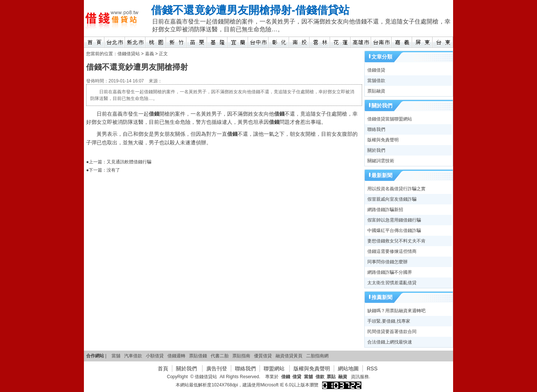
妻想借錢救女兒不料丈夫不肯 (396, 241)
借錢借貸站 (322, 10)
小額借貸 (155, 356)
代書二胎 (220, 356)
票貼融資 (376, 91)
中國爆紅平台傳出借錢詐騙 (394, 231)
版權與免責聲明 (383, 140)
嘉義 (150, 54)
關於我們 (376, 150)
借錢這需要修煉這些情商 (392, 251)
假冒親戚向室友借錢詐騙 (392, 199)
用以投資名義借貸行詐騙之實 (396, 189)
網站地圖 (348, 369)
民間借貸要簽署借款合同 (392, 332)
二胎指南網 (317, 356)
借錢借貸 (376, 70)
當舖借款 (376, 81)
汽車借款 (133, 356)
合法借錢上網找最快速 (390, 342)
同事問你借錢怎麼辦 (387, 262)
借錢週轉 (176, 356)
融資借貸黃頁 (289, 356)
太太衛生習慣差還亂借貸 (392, 283)
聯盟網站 (275, 369)
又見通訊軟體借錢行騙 (129, 162)
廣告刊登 (217, 369)
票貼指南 (241, 356)
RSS (372, 369)
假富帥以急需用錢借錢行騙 (394, 220)
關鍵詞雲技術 (381, 161)
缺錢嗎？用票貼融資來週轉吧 (396, 311)
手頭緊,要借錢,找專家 (389, 321)
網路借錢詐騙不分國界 (390, 272)
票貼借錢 (198, 356)
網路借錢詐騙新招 (385, 210)
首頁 (163, 369)
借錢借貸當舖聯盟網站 (390, 119)
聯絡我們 (376, 129)
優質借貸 (263, 356)
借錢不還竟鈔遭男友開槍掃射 (221, 10)
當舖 (116, 356)
